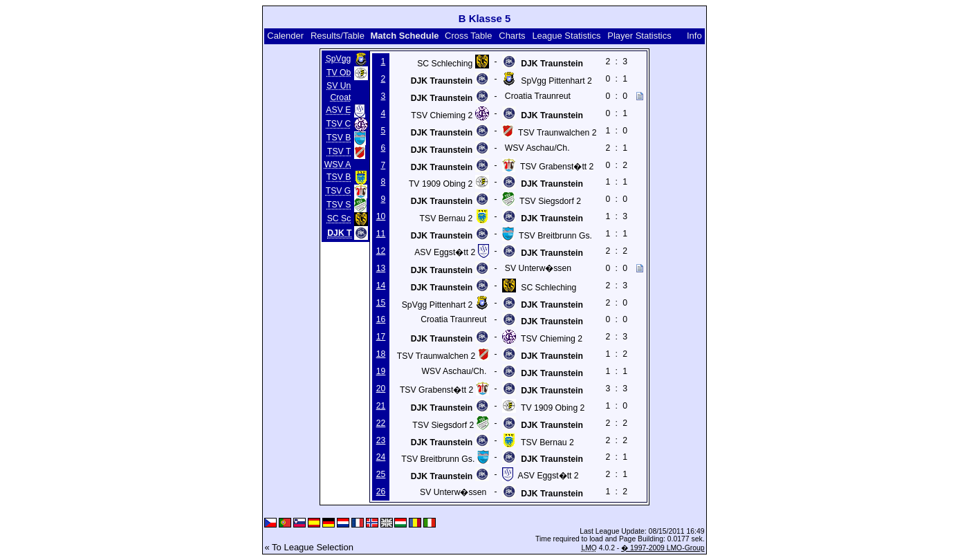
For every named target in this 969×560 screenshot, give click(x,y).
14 (381, 286)
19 (381, 371)
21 (381, 406)
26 (381, 492)
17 (381, 337)
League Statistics (566, 36)
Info (694, 36)
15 (381, 303)
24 (381, 457)
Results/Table (338, 36)
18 (381, 354)
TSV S (339, 205)
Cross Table (468, 36)
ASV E (338, 111)
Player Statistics (639, 36)
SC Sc (339, 219)
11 (381, 234)
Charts (512, 36)
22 (381, 423)
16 (381, 319)
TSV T (339, 152)
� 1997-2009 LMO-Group (663, 548)
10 (381, 216)
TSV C (338, 124)
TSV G (339, 192)
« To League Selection (308, 547)
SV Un (339, 86)
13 (381, 268)
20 (381, 389)
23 (381, 440)
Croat (340, 97)
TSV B (339, 138)
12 (381, 251)
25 (381, 474)
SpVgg (339, 59)
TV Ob (339, 73)
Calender (285, 36)
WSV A (338, 165)
